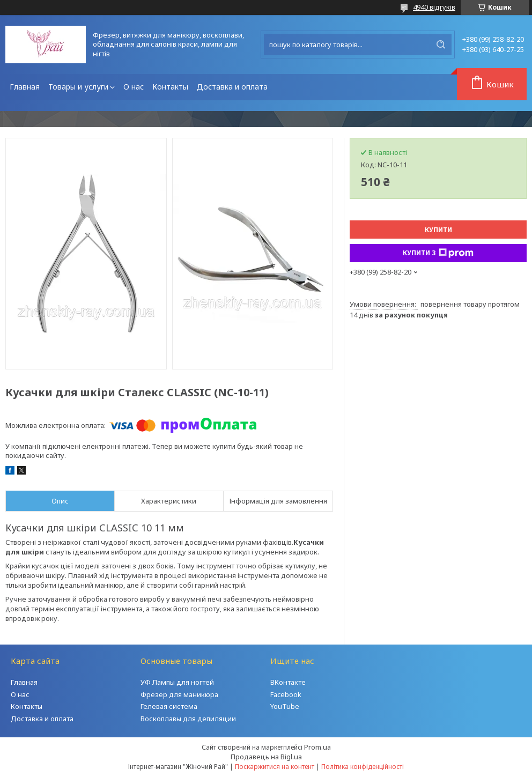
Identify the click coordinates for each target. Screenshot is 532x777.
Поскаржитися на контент (275, 767)
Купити (438, 230)
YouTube (285, 706)
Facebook (286, 694)
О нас (134, 87)
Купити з (438, 253)
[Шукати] (441, 45)
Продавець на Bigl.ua (266, 757)
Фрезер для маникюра (179, 694)
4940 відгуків (434, 7)
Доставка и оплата (232, 87)
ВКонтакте (288, 682)
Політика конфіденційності (363, 767)
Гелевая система (169, 706)
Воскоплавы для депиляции (188, 719)
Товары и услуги (78, 87)
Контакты (170, 87)
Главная (25, 87)
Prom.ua (317, 747)
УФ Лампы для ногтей (177, 682)
